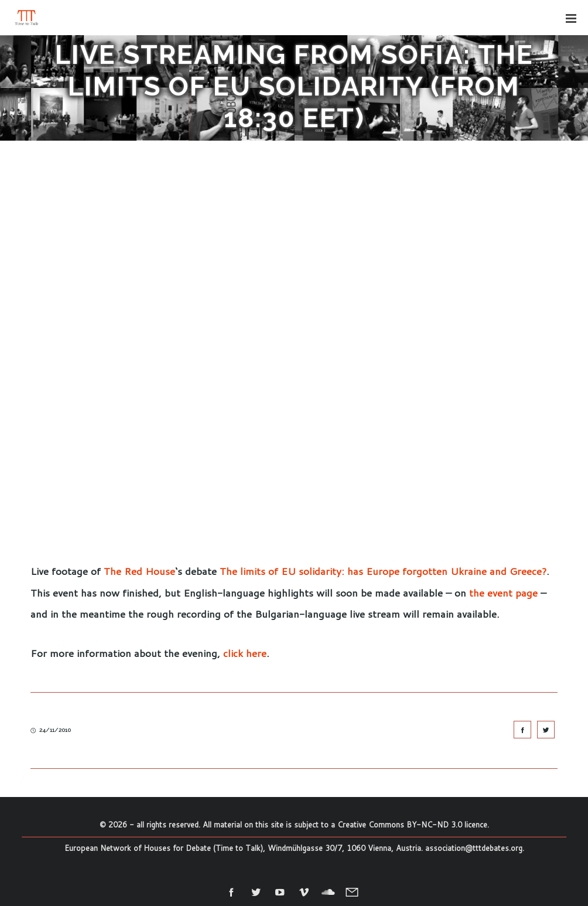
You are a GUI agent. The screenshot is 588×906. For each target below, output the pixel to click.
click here (245, 653)
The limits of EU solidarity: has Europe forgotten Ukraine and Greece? (383, 571)
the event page (503, 592)
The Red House (139, 571)
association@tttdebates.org (474, 848)
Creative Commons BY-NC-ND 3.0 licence (412, 825)
